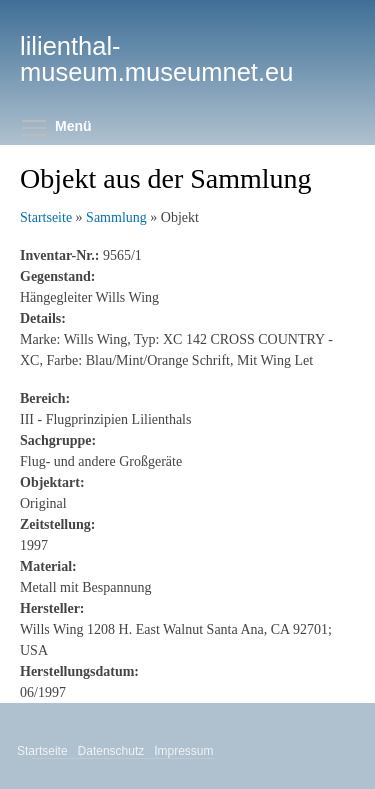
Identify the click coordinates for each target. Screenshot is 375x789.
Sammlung (116, 217)
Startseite (46, 217)
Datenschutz (113, 751)
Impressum (185, 751)
